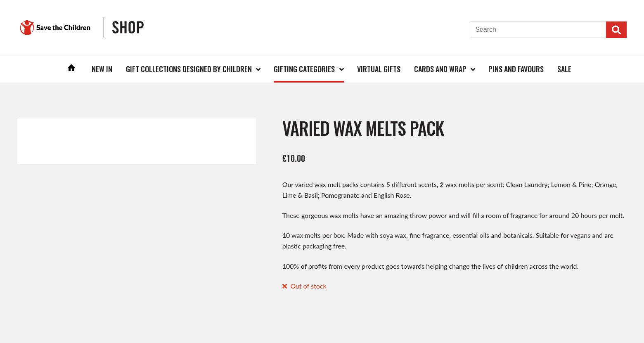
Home (72, 69)
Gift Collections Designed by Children (189, 69)
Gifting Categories (304, 69)
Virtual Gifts (379, 69)
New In (102, 69)
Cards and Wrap (440, 69)
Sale (564, 69)
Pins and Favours (516, 69)
